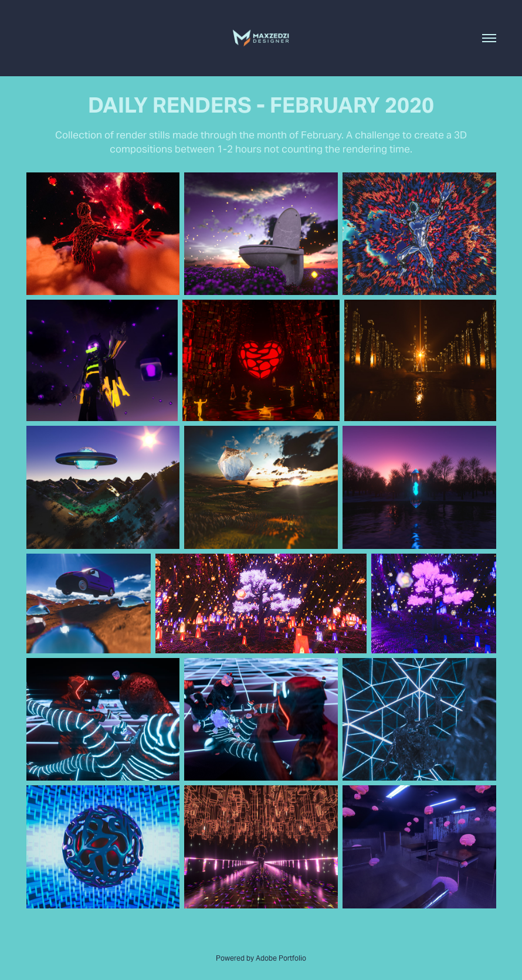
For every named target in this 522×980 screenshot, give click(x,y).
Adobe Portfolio (281, 958)
